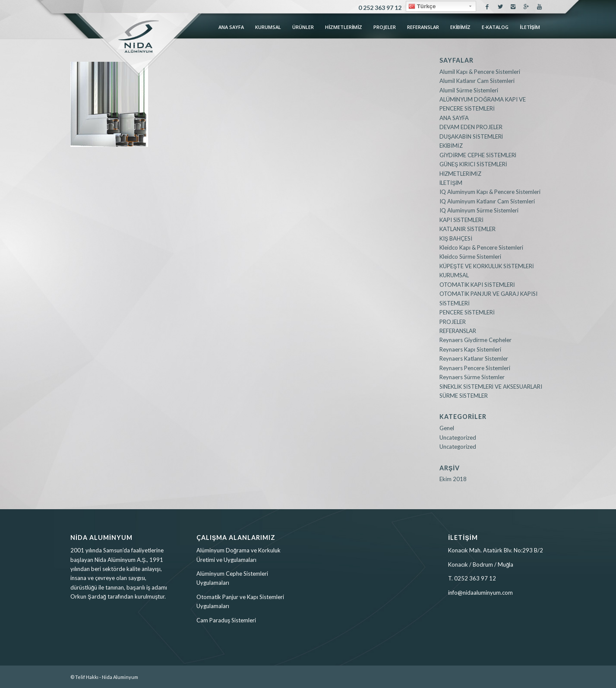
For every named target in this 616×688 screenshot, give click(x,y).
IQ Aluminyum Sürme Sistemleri (479, 210)
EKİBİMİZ (451, 146)
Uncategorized (458, 438)
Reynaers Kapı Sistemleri (470, 349)
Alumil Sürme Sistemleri (469, 90)
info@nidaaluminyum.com (480, 593)
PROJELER (453, 322)
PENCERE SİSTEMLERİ (467, 312)
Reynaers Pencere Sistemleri (475, 368)
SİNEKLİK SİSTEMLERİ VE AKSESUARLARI (491, 387)
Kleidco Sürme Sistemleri (470, 257)
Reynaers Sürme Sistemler (472, 377)
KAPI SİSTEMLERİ (461, 220)
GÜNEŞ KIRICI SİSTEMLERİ (473, 164)
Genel (447, 428)
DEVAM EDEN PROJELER (471, 127)
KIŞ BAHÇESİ (456, 238)
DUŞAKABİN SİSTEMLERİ (471, 136)
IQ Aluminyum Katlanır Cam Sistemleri (487, 201)
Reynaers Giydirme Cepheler (475, 340)
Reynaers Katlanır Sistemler (474, 358)
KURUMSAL (454, 275)
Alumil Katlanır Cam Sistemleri (477, 81)
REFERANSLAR (458, 331)
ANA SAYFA (454, 118)
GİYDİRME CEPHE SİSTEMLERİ (478, 155)
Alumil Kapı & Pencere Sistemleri (480, 72)
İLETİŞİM (451, 183)
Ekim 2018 (453, 479)
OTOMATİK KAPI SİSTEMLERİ (477, 285)
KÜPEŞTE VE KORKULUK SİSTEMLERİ (487, 266)
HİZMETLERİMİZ (460, 174)
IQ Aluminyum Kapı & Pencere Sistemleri (490, 192)
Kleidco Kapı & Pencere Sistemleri (481, 247)
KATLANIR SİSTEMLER (468, 229)
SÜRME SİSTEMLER (464, 396)
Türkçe (422, 6)
